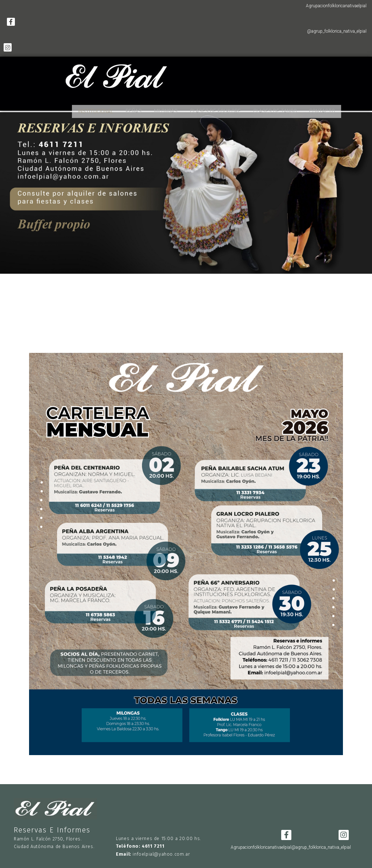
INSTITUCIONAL (96, 109)
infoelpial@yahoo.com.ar (161, 849)
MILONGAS (166, 109)
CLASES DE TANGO (275, 109)
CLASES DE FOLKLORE (215, 109)
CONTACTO (322, 109)
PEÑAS (134, 109)
